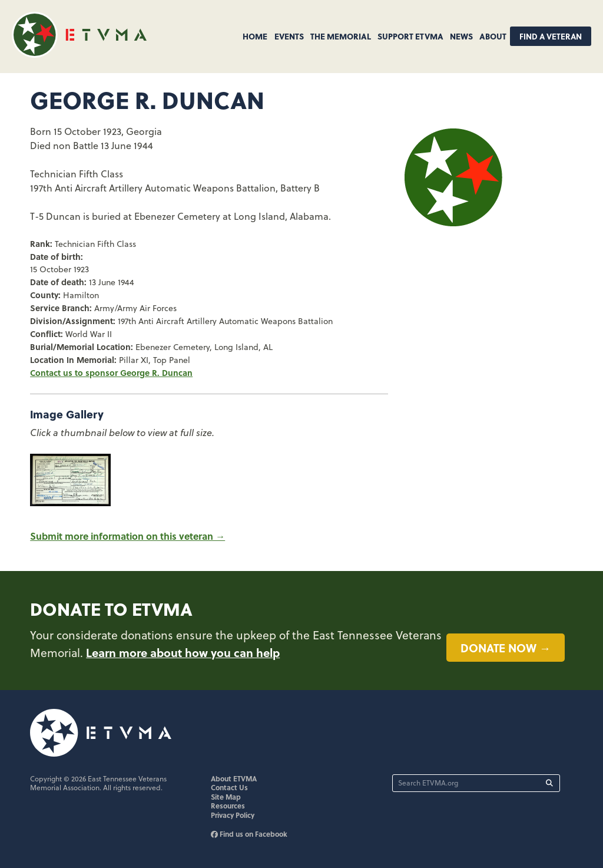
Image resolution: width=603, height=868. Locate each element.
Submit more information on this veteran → (127, 536)
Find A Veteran (551, 36)
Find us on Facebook (249, 834)
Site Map (226, 797)
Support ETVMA (410, 36)
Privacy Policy (233, 815)
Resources (228, 806)
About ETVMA (234, 778)
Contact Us (229, 787)
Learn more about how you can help (183, 652)
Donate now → (506, 648)
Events (289, 36)
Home (255, 36)
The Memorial (341, 36)
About (493, 36)
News (461, 36)
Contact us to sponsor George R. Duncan (111, 372)
